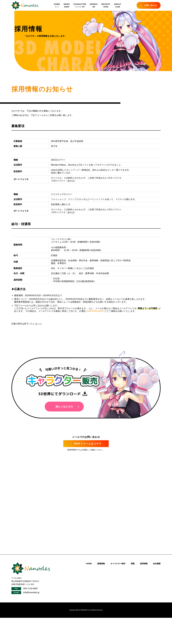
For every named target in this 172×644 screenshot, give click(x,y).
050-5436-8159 (95, 311)
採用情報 (144, 564)
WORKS (94, 5)
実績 (133, 564)
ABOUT (118, 5)
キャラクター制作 (118, 564)
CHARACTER (80, 5)
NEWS (67, 5)
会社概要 (157, 564)
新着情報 (101, 564)
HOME (57, 5)
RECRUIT (106, 5)
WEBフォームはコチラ (86, 444)
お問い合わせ (149, 5)
